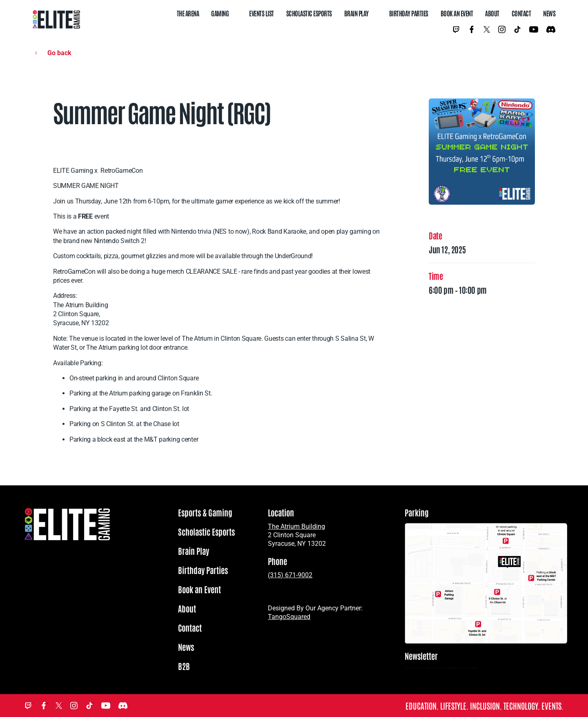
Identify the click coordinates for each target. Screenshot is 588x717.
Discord (551, 29)
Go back (59, 53)
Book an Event (457, 13)
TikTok (517, 29)
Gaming (220, 13)
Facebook (472, 29)
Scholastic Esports (309, 13)
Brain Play (356, 13)
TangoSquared (289, 617)
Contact (521, 13)
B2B (184, 666)
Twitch (456, 29)
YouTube (534, 29)
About (492, 13)
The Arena (188, 13)
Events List (262, 13)
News (549, 13)
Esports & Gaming (205, 513)
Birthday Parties (409, 13)
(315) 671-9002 (290, 575)
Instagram (502, 29)
